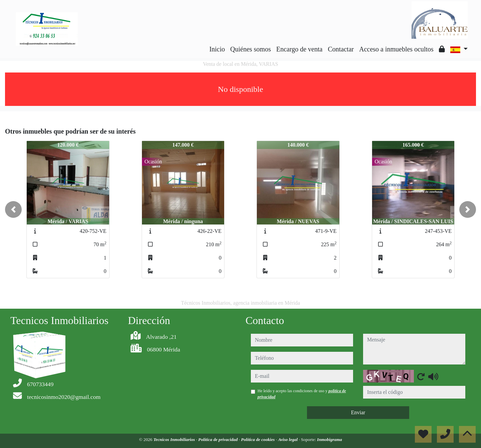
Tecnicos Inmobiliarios (175, 439)
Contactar (341, 49)
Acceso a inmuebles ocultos (396, 49)
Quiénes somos (251, 49)
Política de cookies (258, 439)
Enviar (358, 412)
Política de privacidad (219, 439)
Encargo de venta (299, 49)
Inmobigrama (330, 439)
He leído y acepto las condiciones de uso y (302, 394)
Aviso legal (288, 439)
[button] (13, 209)
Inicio (217, 49)
